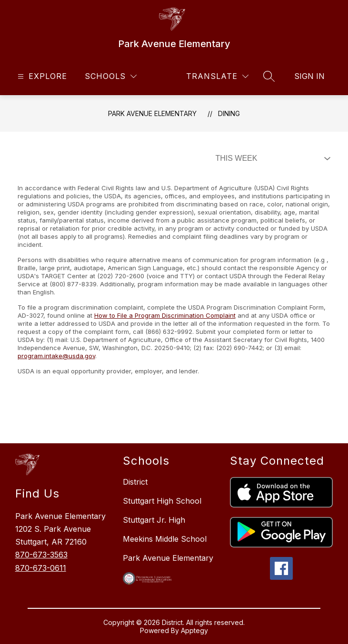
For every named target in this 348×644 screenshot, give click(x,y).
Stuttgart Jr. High (154, 520)
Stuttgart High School (162, 501)
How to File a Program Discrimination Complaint (165, 315)
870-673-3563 (41, 555)
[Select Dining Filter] (271, 158)
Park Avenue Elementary (152, 113)
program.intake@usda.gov (56, 356)
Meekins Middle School (165, 539)
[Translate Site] (217, 76)
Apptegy (194, 630)
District (135, 482)
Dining (229, 113)
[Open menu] (41, 76)
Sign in (309, 76)
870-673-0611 (41, 568)
